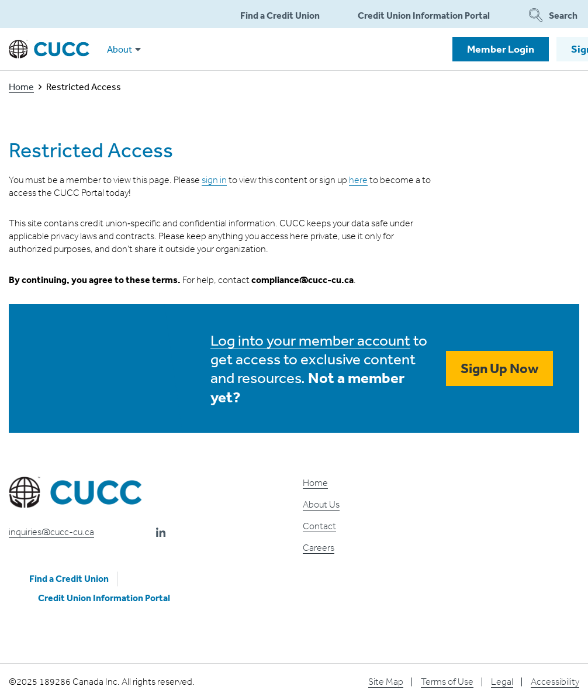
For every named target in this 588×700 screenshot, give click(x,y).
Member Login (501, 49)
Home (21, 87)
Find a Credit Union (280, 15)
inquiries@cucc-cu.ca (51, 532)
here (358, 180)
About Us (321, 504)
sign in (214, 180)
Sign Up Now (499, 368)
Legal (502, 682)
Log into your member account (310, 340)
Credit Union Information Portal (424, 15)
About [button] (124, 49)
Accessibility (555, 682)
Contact (319, 526)
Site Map (386, 682)
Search (553, 15)
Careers (319, 548)
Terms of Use (447, 682)
